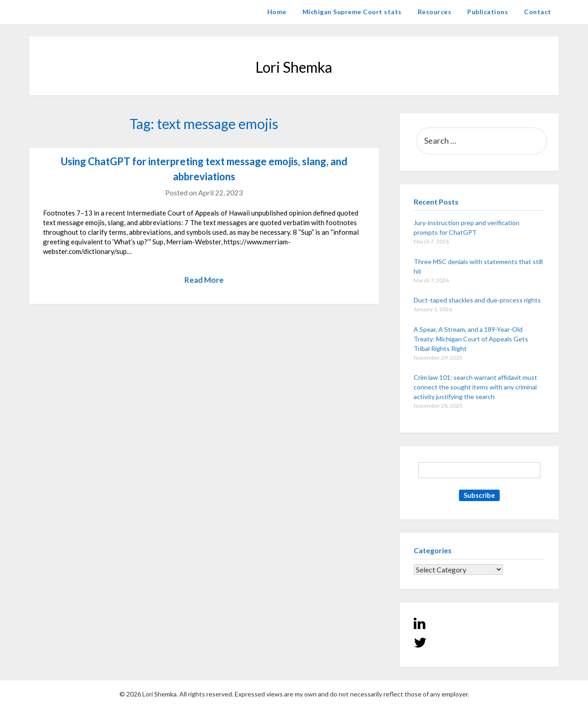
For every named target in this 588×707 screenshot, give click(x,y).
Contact (538, 12)
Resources (435, 12)
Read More (204, 280)
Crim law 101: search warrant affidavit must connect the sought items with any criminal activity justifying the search (475, 387)
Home (277, 12)
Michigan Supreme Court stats (352, 12)
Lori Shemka (57, 12)
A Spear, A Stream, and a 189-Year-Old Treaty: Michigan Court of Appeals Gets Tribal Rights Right (471, 339)
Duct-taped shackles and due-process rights (477, 300)
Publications (488, 12)
